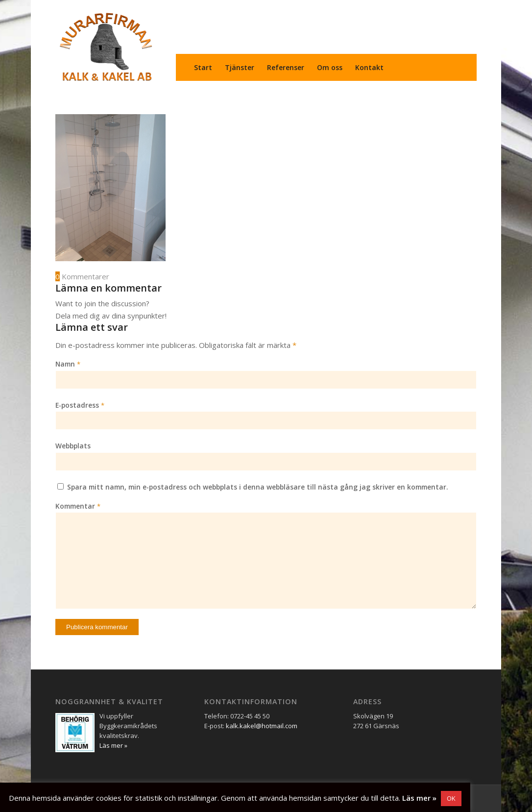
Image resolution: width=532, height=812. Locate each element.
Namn (68, 364)
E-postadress (80, 405)
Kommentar (78, 506)
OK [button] (451, 798)
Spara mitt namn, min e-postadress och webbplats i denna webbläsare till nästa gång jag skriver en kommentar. (258, 487)
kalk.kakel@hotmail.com (262, 726)
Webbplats (73, 446)
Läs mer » (419, 798)
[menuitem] (203, 67)
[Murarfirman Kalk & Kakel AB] (106, 47)
